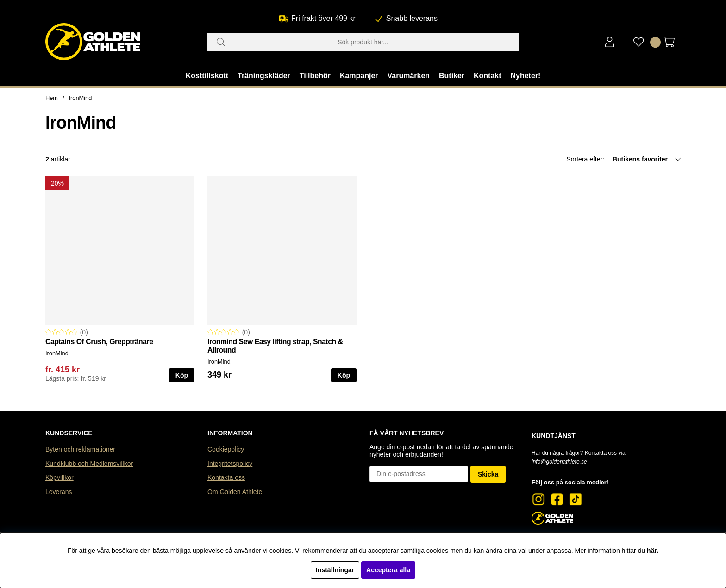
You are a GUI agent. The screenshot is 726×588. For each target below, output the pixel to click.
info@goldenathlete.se (559, 462)
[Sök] (363, 42)
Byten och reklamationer (80, 449)
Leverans (59, 492)
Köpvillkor (59, 477)
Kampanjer (359, 76)
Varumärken (408, 76)
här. (653, 551)
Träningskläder (264, 76)
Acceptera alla (388, 570)
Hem (52, 98)
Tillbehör (315, 76)
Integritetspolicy (230, 464)
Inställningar (335, 570)
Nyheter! (525, 76)
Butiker (452, 76)
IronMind (81, 98)
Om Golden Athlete (235, 492)
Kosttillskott (207, 76)
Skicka (488, 474)
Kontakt (488, 76)
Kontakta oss (226, 477)
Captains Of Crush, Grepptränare (99, 342)
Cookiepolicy (226, 449)
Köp (182, 375)
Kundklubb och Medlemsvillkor (89, 464)
